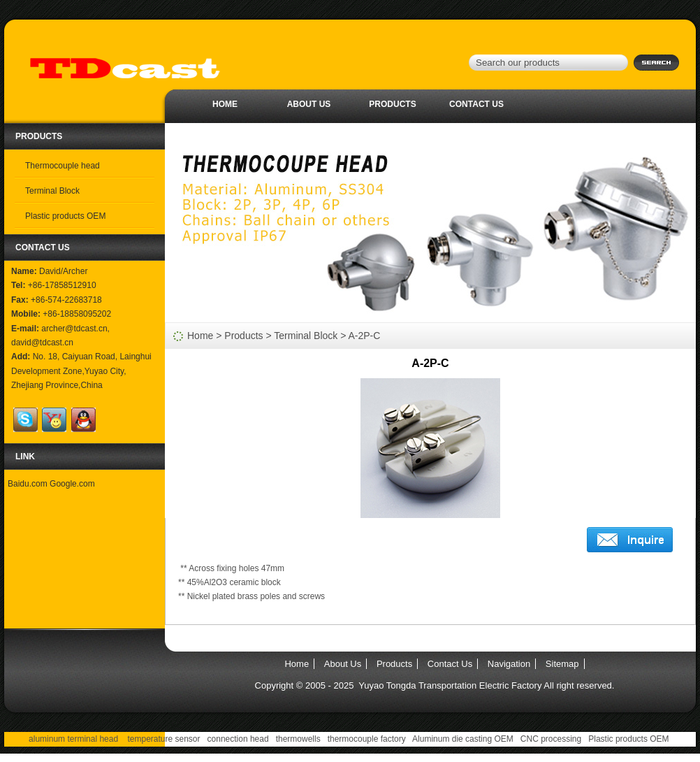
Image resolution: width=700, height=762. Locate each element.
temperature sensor (163, 739)
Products (392, 104)
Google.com (72, 484)
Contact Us (476, 104)
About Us (309, 104)
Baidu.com (28, 484)
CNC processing (551, 739)
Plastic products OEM (65, 216)
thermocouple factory (367, 739)
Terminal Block (52, 191)
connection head (238, 739)
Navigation (509, 664)
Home (225, 104)
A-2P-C (365, 336)
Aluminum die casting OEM (463, 739)
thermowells (298, 739)
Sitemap (562, 664)
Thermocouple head (63, 166)
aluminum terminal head (73, 739)
